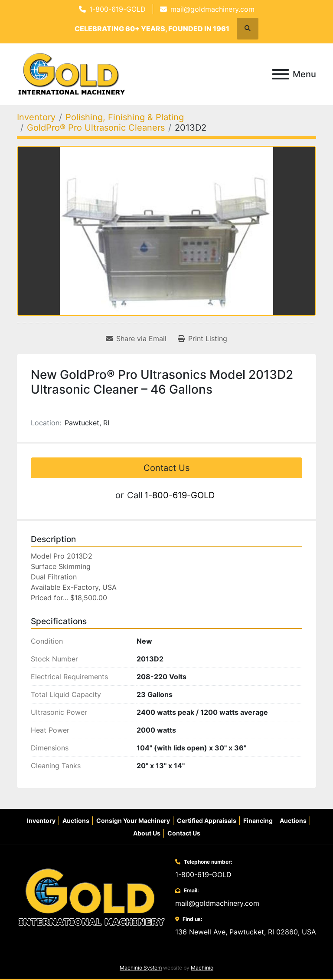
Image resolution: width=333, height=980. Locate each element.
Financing (258, 821)
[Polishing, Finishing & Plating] (125, 117)
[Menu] (281, 74)
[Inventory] (36, 117)
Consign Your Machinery (133, 821)
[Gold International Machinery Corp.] (91, 897)
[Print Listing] (202, 339)
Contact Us (166, 468)
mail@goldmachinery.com (212, 9)
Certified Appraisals (207, 821)
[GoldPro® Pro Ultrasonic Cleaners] (96, 128)
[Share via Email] (136, 339)
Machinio (202, 968)
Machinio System (141, 968)
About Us (147, 833)
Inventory (41, 821)
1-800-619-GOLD (118, 9)
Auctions (76, 821)
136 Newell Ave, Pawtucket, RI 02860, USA (246, 932)
